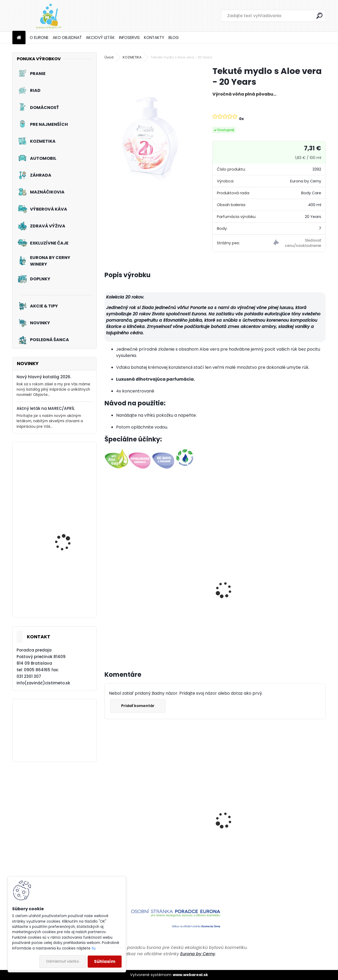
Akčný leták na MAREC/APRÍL (46, 408)
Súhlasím (105, 961)
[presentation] (107, 584)
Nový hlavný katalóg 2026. (44, 377)
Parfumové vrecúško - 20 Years (209, 615)
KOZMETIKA (132, 57)
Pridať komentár (138, 706)
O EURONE (39, 38)
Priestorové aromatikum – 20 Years (138, 615)
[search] (319, 16)
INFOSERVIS (129, 38)
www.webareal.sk (190, 975)
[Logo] (49, 16)
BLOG (174, 38)
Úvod (109, 57)
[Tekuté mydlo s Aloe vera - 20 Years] (150, 126)
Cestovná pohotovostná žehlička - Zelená (209, 844)
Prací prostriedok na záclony (66, 484)
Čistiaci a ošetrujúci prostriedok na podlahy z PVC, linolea (139, 857)
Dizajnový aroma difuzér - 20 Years (288, 615)
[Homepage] (19, 38)
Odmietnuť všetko (63, 961)
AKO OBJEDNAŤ (67, 38)
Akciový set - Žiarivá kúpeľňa (66, 593)
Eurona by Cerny (198, 954)
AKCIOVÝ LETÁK (100, 38)
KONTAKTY (154, 38)
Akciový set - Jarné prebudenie (65, 538)
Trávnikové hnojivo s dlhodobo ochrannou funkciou (289, 857)
